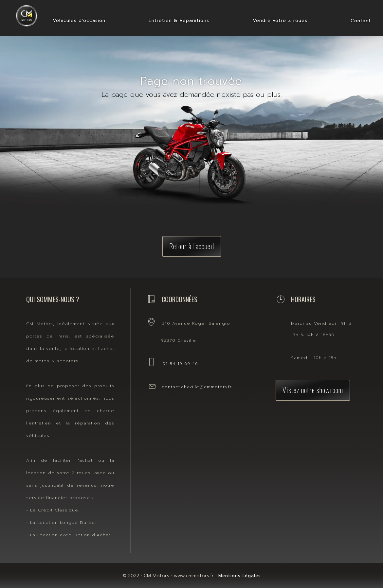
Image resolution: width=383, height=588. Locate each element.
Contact (361, 21)
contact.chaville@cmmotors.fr (197, 387)
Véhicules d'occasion (79, 20)
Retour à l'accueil (192, 246)
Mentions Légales (240, 576)
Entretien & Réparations (179, 20)
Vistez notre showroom (313, 390)
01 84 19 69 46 (180, 363)
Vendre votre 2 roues (280, 20)
